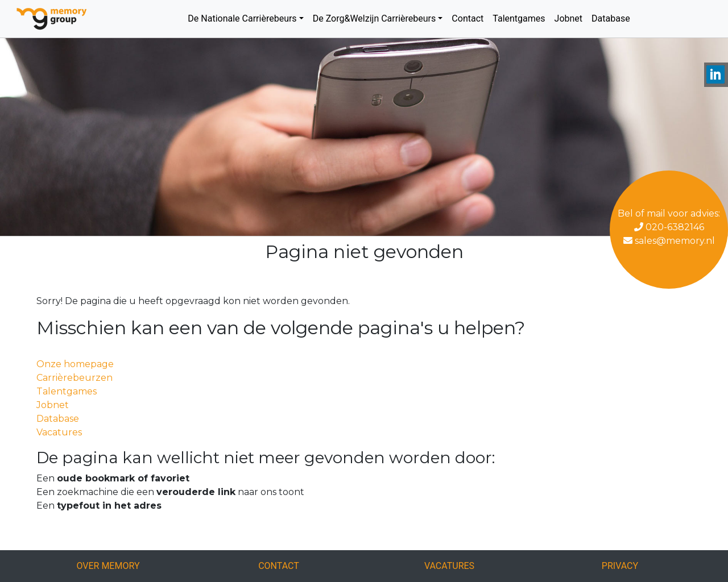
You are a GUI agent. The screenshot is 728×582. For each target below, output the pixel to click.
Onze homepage (75, 364)
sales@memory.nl (669, 241)
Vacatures (59, 432)
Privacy (620, 566)
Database (611, 18)
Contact (468, 18)
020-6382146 (669, 227)
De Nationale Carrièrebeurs (242, 18)
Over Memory (108, 566)
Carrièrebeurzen (75, 378)
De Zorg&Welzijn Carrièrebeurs (375, 18)
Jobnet (569, 18)
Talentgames (519, 18)
